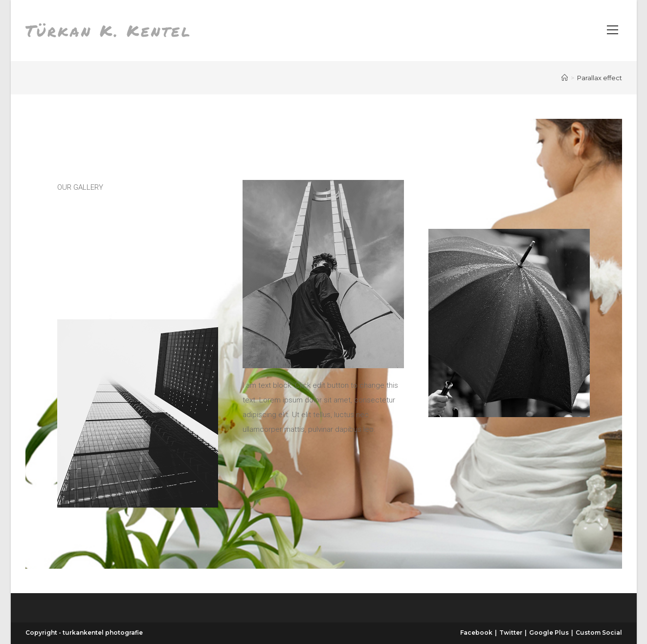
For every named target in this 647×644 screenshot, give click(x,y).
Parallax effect (600, 78)
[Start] (565, 78)
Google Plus (549, 633)
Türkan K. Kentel (109, 30)
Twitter (511, 633)
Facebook (476, 633)
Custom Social (599, 633)
